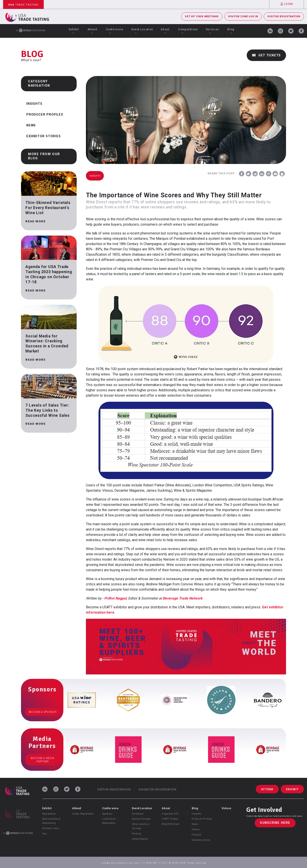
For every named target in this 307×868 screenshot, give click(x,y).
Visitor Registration (284, 16)
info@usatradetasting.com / (122, 863)
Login (287, 4)
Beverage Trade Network (183, 598)
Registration (49, 814)
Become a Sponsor (43, 712)
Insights (34, 104)
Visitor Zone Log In (243, 16)
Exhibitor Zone (50, 828)
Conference (115, 31)
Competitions (188, 31)
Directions (138, 814)
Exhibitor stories (201, 840)
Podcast (196, 835)
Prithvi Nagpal (115, 598)
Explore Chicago (141, 819)
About (165, 31)
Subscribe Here (275, 823)
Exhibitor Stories (44, 136)
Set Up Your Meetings (202, 16)
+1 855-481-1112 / (156, 863)
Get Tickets (266, 55)
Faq (44, 834)
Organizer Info (170, 814)
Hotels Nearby (140, 839)
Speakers (107, 814)
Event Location (142, 31)
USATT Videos (170, 819)
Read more (35, 221)
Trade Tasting (23, 5)
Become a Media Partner (43, 760)
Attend (92, 31)
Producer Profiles (45, 115)
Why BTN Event (170, 824)
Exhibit (74, 31)
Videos (196, 829)
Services (212, 31)
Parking (136, 834)
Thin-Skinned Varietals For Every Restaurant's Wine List (48, 208)
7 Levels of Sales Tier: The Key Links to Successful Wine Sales (47, 410)
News (31, 125)
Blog (231, 31)
